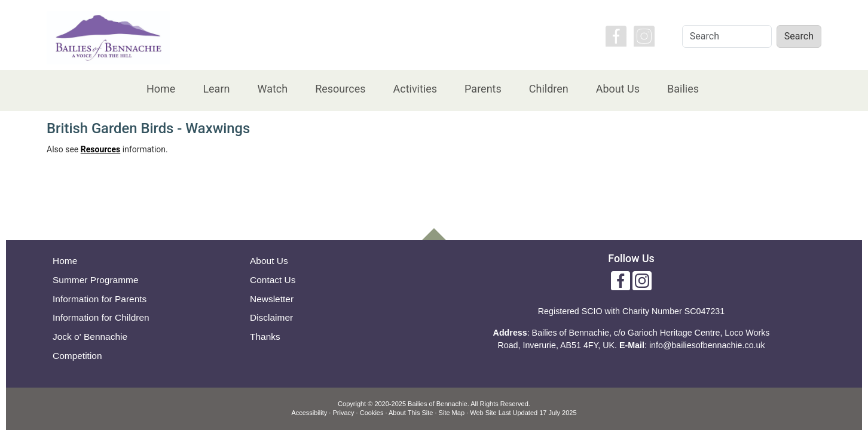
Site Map (452, 413)
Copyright (352, 404)
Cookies (372, 413)
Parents (483, 89)
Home (161, 89)
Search (799, 36)
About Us (618, 89)
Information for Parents (100, 299)
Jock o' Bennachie (90, 337)
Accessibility (309, 413)
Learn (216, 89)
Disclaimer (271, 317)
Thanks (265, 337)
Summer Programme (96, 280)
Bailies (683, 89)
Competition (77, 356)
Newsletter (272, 299)
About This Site (411, 413)
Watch (272, 89)
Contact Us (273, 280)
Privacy (343, 413)
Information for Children (101, 317)
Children (549, 89)
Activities (415, 89)
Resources (340, 89)
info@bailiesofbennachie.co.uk (707, 345)
